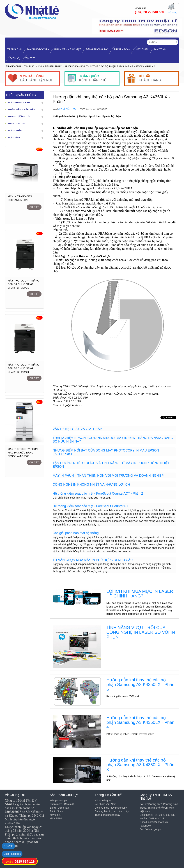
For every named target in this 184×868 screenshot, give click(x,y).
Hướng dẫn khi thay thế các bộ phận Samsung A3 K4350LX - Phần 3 (140, 765)
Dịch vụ (15, 58)
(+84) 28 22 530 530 (150, 12)
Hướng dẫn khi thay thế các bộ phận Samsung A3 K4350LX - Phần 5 (140, 685)
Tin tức (31, 58)
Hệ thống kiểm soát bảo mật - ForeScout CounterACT (91, 506)
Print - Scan (122, 49)
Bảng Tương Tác (97, 49)
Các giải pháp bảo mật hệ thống (76, 533)
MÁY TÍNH (160, 49)
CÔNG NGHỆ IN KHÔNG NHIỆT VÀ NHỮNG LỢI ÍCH (91, 485)
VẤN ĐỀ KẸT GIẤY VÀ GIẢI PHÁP (77, 429)
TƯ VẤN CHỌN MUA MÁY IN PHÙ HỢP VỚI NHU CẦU (93, 560)
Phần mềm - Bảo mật (68, 49)
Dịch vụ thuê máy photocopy (111, 808)
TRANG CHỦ (15, 49)
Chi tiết (34, 207)
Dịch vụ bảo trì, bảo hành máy (112, 811)
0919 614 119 (25, 862)
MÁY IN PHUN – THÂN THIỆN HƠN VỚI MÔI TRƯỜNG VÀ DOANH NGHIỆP (108, 476)
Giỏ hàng (172, 13)
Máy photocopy (38, 49)
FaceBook (145, 826)
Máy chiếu (142, 49)
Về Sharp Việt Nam (105, 804)
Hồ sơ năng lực (103, 800)
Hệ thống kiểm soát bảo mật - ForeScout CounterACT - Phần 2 (98, 494)
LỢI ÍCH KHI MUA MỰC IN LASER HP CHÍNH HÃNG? (140, 594)
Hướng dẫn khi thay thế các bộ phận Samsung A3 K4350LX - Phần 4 (140, 722)
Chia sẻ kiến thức (50, 66)
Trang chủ (13, 66)
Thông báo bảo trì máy (107, 815)
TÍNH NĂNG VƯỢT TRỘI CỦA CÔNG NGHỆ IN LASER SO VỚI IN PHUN (141, 632)
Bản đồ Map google (151, 829)
